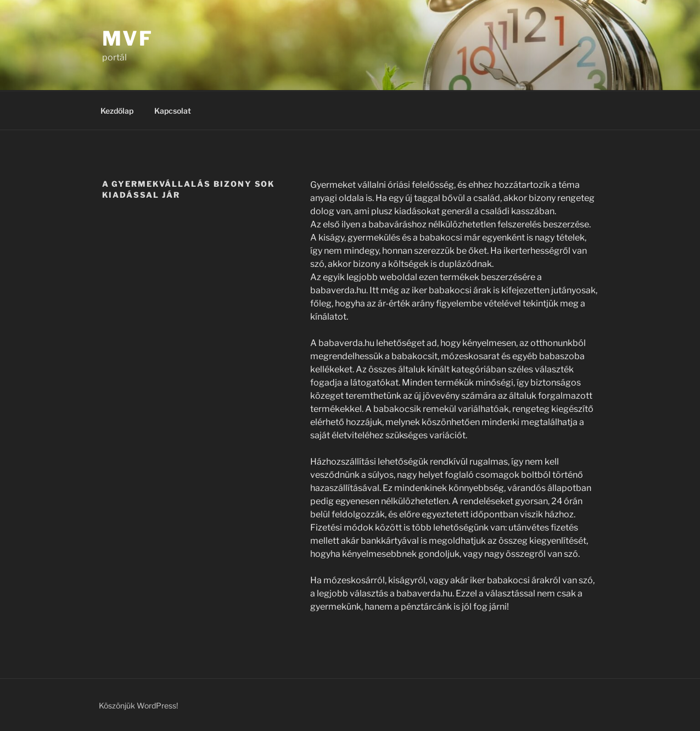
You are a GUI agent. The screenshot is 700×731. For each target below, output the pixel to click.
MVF (128, 38)
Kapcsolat (173, 111)
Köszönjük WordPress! (138, 705)
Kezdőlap (117, 111)
